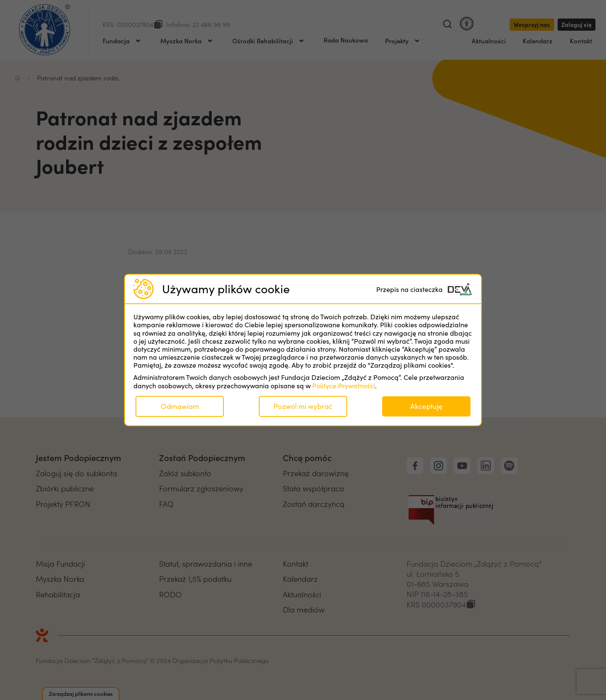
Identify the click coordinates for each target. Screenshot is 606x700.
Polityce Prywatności (344, 386)
